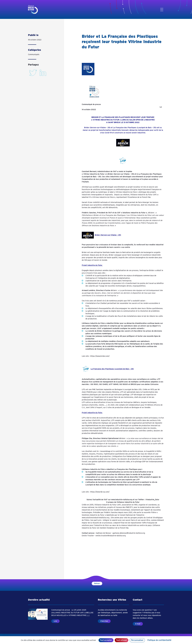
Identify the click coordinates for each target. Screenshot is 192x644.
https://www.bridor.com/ (100, 356)
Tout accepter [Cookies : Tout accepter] (106, 640)
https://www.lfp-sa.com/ (100, 492)
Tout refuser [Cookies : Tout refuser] (122, 640)
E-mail (138, 624)
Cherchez (104, 621)
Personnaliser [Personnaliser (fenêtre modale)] (137, 640)
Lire (55, 621)
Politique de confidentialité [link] (159, 640)
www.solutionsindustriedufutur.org (96, 518)
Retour (97, 583)
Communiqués (34, 54)
